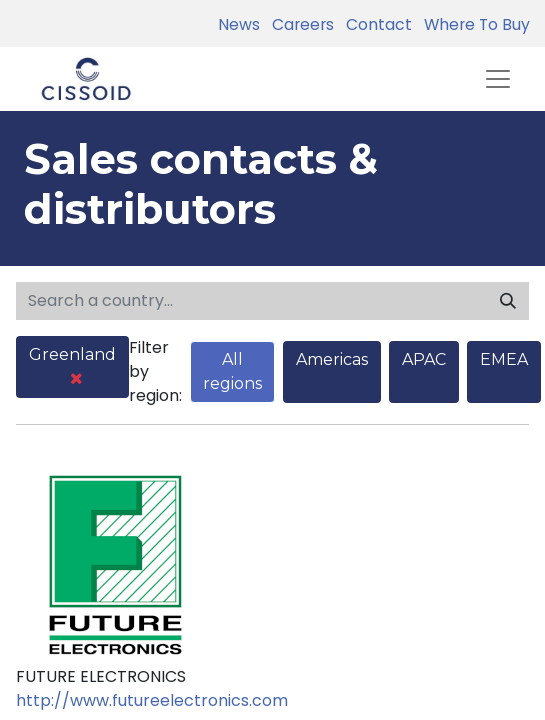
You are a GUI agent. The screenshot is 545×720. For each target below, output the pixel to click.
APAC (424, 359)
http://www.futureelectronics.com (152, 700)
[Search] (508, 301)
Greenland (72, 365)
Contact (375, 24)
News (239, 24)
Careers (299, 24)
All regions (232, 371)
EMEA (504, 359)
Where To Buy (473, 24)
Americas (332, 359)
